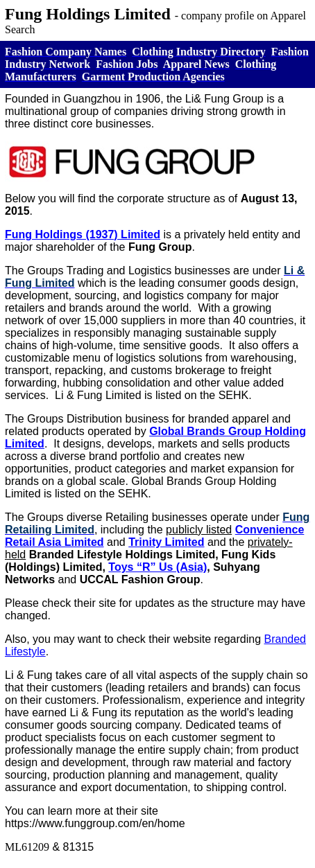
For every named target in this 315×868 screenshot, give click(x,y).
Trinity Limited (166, 542)
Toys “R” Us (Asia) (157, 567)
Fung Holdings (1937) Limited (83, 234)
